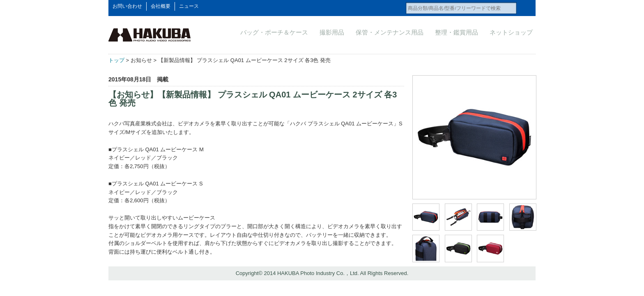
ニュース (189, 6)
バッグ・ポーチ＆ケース (274, 32)
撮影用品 (332, 32)
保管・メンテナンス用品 (390, 32)
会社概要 (161, 6)
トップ (116, 60)
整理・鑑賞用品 (457, 32)
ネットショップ (511, 32)
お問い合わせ (127, 6)
